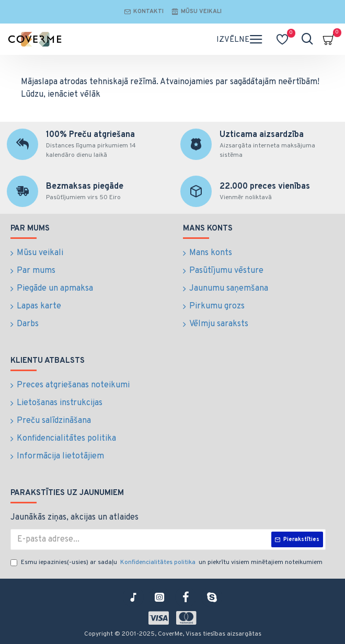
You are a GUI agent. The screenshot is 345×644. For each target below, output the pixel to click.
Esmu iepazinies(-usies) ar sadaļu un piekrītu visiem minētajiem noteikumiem (168, 562)
